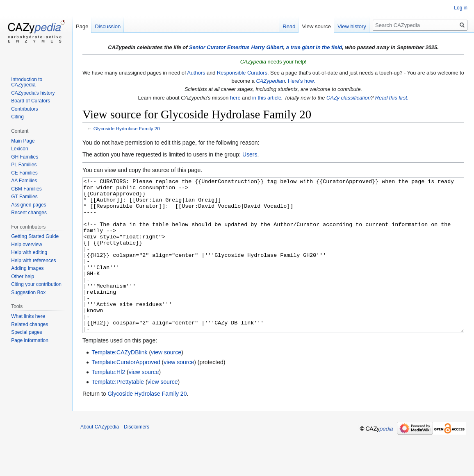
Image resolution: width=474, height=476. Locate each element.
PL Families (24, 165)
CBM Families (26, 189)
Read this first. (392, 98)
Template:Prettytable (118, 413)
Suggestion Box (28, 292)
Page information (30, 340)
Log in (461, 8)
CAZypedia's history (33, 93)
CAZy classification (349, 98)
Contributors (24, 109)
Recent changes (29, 213)
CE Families (24, 173)
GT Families (24, 197)
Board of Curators (31, 101)
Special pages (26, 332)
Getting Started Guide (35, 236)
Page (82, 26)
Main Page (23, 141)
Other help (23, 277)
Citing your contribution (36, 284)
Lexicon (19, 149)
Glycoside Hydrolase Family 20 (127, 128)
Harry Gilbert (267, 47)
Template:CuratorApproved (126, 393)
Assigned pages (28, 205)
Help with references (33, 261)
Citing (17, 117)
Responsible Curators (242, 73)
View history (352, 26)
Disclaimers (137, 458)
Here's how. (301, 81)
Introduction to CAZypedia (27, 82)
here (235, 98)
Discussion (108, 26)
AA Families (24, 181)
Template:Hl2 (108, 403)
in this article (267, 98)
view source (166, 383)
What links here (28, 316)
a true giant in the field (314, 47)
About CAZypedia (100, 458)
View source (316, 26)
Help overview (26, 245)
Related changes (30, 324)
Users (250, 154)
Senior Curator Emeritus (219, 47)
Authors (196, 73)
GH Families (25, 157)
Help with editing (29, 252)
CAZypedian (270, 81)
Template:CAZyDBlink (119, 383)
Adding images (27, 268)
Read (289, 26)
